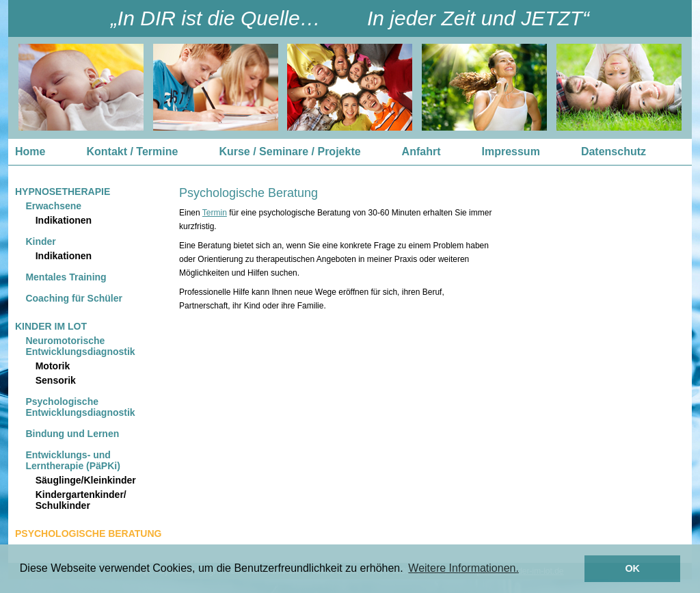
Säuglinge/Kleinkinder (86, 480)
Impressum (511, 151)
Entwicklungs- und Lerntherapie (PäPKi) (72, 460)
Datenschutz (614, 151)
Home (30, 151)
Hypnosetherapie (63, 192)
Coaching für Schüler (74, 298)
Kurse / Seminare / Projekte (290, 151)
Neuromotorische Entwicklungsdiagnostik (80, 346)
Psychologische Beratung (88, 533)
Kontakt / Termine (132, 151)
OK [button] (632, 568)
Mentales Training (66, 277)
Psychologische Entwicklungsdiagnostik (80, 407)
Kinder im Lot (51, 326)
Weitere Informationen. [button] (463, 568)
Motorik (53, 366)
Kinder (40, 241)
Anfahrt (421, 151)
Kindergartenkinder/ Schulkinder (81, 500)
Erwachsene (53, 206)
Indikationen (64, 220)
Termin (215, 213)
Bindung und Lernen (72, 434)
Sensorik (56, 380)
